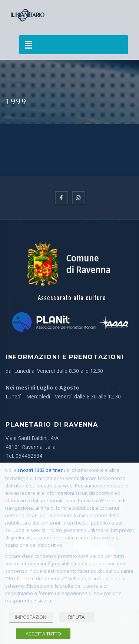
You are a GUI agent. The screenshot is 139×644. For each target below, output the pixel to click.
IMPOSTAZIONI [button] (31, 617)
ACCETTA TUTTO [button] (43, 634)
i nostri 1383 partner (40, 470)
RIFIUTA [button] (76, 617)
